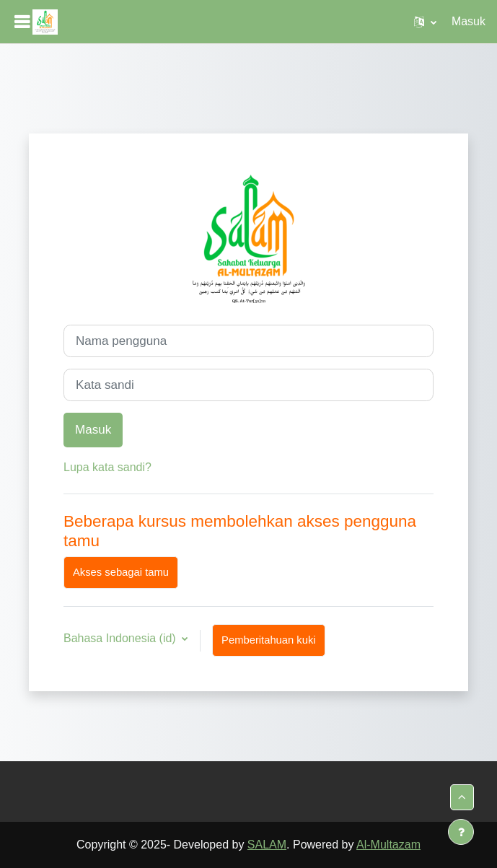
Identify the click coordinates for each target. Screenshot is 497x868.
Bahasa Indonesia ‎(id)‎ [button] (121, 638)
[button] (425, 22)
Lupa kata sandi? (107, 467)
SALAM (267, 845)
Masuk (469, 21)
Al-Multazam (388, 845)
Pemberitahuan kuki (269, 640)
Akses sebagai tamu (121, 572)
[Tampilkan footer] (461, 832)
